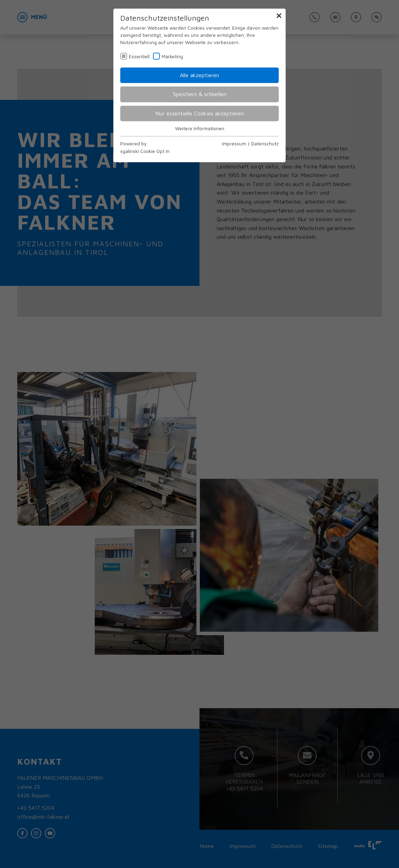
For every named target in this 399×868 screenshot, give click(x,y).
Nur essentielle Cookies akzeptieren (200, 113)
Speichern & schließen (200, 94)
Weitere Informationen (200, 128)
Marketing (172, 56)
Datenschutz (265, 143)
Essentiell (139, 56)
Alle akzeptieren (199, 75)
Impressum (234, 143)
